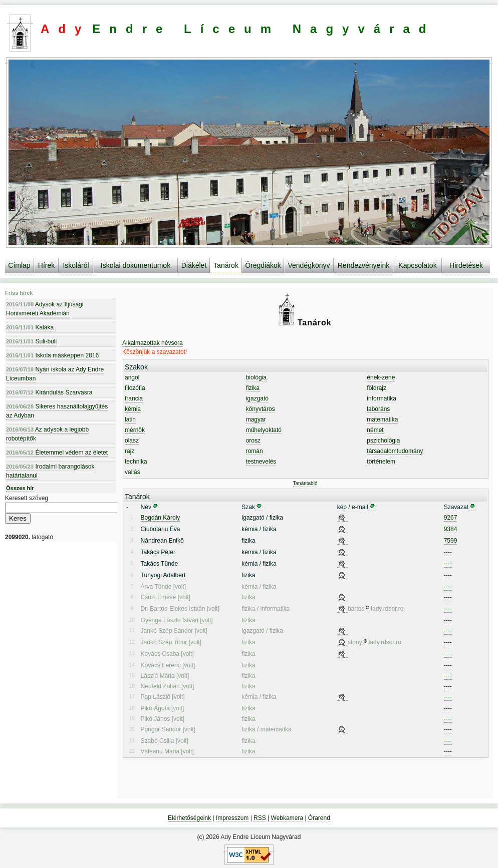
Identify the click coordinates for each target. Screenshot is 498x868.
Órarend (319, 818)
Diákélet (194, 265)
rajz (130, 451)
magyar (256, 419)
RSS (260, 818)
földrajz (377, 388)
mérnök (135, 430)
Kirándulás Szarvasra (49, 392)
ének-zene (381, 377)
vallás (133, 472)
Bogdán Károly (161, 518)
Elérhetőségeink (189, 818)
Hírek (46, 265)
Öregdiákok (263, 265)
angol (132, 377)
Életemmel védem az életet (57, 453)
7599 (451, 541)
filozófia (135, 388)
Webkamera (287, 818)
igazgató (257, 398)
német (375, 430)
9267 (451, 518)
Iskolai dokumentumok (136, 265)
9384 (451, 529)
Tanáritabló (305, 483)
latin (130, 419)
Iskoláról (76, 265)
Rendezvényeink (364, 265)
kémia (133, 409)
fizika (253, 388)
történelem (381, 462)
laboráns (378, 409)
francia (134, 398)
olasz (132, 441)
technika (136, 462)
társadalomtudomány (395, 451)
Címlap (19, 265)
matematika (382, 419)
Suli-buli (31, 341)
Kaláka (30, 327)
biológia (256, 377)
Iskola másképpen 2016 (52, 355)
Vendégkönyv (309, 265)
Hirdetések (466, 265)
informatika (382, 398)
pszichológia (383, 441)
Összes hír (20, 488)
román (255, 451)
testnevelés (261, 462)
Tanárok (226, 265)
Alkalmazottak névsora (153, 343)
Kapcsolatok (417, 265)
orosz (253, 441)
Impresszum (232, 818)
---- (448, 552)
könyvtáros (261, 409)
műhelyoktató (264, 430)
